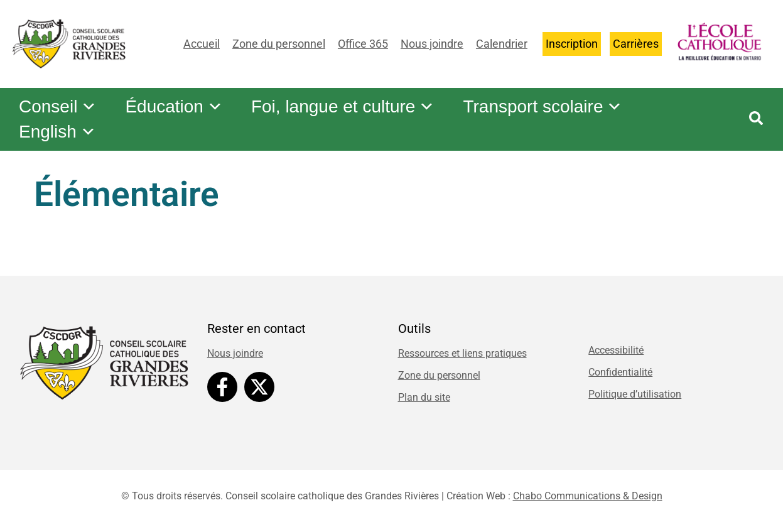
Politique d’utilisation (635, 394)
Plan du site (424, 397)
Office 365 (363, 44)
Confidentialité (620, 372)
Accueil (202, 44)
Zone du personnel (279, 44)
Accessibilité (616, 350)
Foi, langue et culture (348, 107)
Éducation (177, 107)
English (58, 132)
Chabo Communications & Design (588, 496)
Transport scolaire (549, 107)
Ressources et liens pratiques (462, 353)
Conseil (59, 107)
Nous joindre (432, 44)
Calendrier (502, 44)
